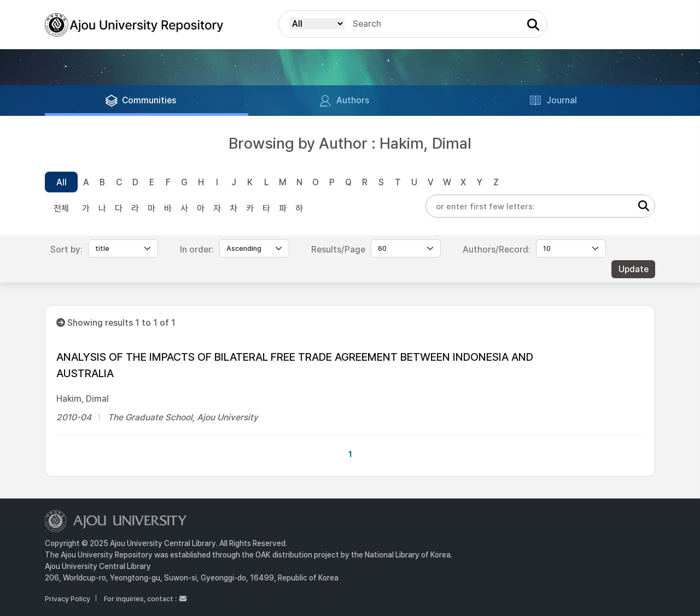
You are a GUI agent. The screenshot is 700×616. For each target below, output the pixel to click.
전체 (61, 209)
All (62, 182)
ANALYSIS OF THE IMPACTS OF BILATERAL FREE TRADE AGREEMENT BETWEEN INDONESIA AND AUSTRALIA (295, 365)
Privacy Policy (68, 599)
